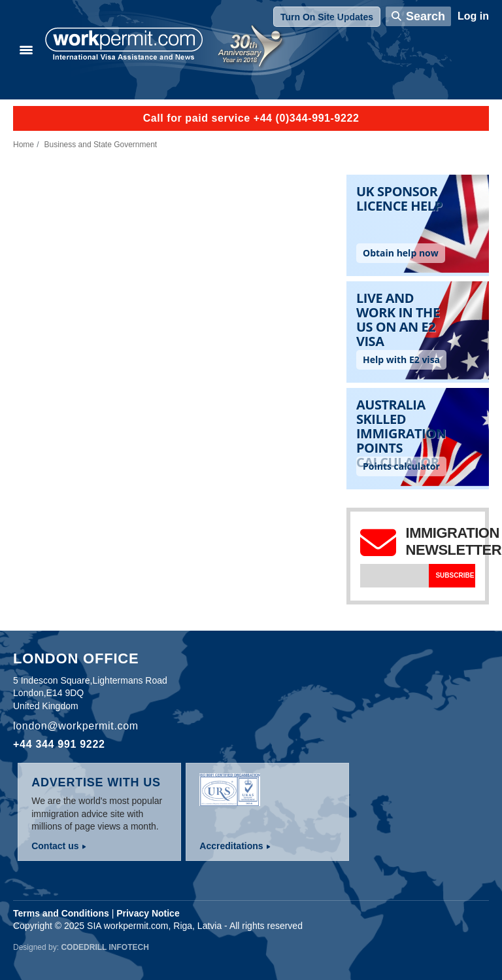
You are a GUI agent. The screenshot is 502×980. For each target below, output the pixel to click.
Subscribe (455, 575)
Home (24, 145)
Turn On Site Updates (327, 17)
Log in (473, 16)
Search (426, 16)
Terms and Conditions (61, 913)
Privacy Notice (148, 913)
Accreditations (231, 846)
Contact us (55, 846)
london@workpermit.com (76, 726)
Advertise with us (96, 782)
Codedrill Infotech (105, 947)
